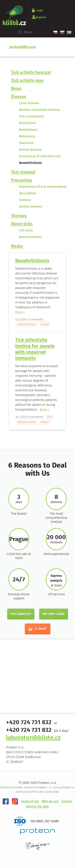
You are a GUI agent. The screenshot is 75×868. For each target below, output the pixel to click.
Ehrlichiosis (27, 123)
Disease (19, 97)
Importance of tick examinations (43, 187)
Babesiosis (27, 136)
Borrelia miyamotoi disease (39, 110)
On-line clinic (54, 614)
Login (40, 10)
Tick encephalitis (32, 117)
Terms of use (30, 801)
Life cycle (26, 230)
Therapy (19, 216)
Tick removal (23, 172)
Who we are (50, 801)
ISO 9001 (37, 821)
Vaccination (27, 193)
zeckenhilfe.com (22, 47)
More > (20, 312)
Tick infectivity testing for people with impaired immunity (35, 349)
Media (17, 246)
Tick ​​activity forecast (31, 73)
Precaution (21, 180)
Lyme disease (29, 103)
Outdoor (25, 200)
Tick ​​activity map (27, 81)
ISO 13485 (52, 821)
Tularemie (26, 143)
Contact (67, 801)
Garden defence (31, 207)
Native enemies (30, 237)
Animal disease (30, 150)
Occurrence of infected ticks (40, 156)
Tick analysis (21, 614)
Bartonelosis (28, 130)
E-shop (37, 629)
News (16, 89)
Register (41, 17)
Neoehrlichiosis (30, 163)
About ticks (22, 224)
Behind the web (38, 807)
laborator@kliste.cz (33, 738)
